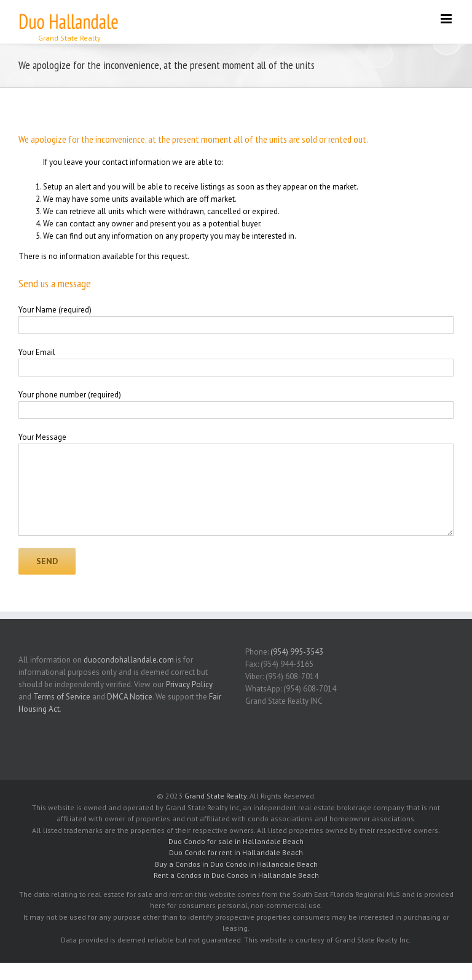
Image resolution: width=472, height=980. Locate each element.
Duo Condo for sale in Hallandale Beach (236, 841)
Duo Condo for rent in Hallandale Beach (236, 852)
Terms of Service (62, 697)
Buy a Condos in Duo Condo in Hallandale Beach (236, 864)
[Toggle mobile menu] (447, 19)
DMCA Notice (130, 697)
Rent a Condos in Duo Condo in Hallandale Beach (236, 875)
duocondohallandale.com (129, 660)
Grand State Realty (215, 796)
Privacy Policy (189, 684)
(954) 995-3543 (297, 652)
